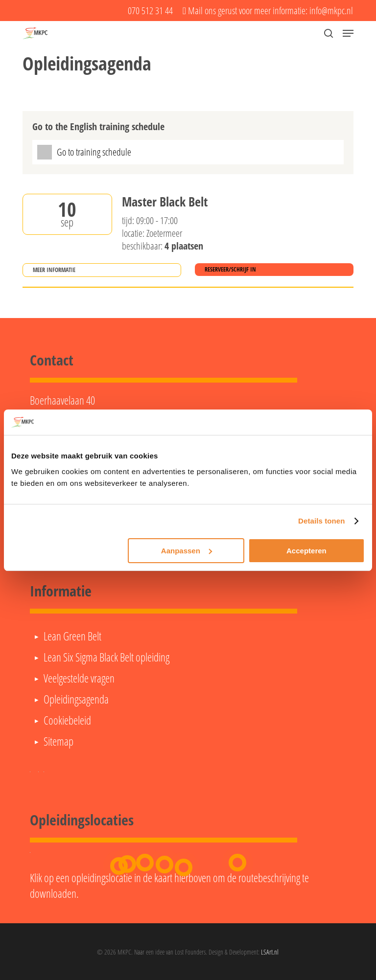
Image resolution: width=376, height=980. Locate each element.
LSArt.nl (270, 952)
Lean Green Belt (72, 636)
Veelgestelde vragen (79, 678)
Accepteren (306, 551)
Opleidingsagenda (76, 699)
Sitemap (59, 741)
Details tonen (321, 521)
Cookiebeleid (67, 720)
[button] (348, 33)
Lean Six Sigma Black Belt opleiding (106, 657)
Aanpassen (187, 551)
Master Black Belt (165, 202)
